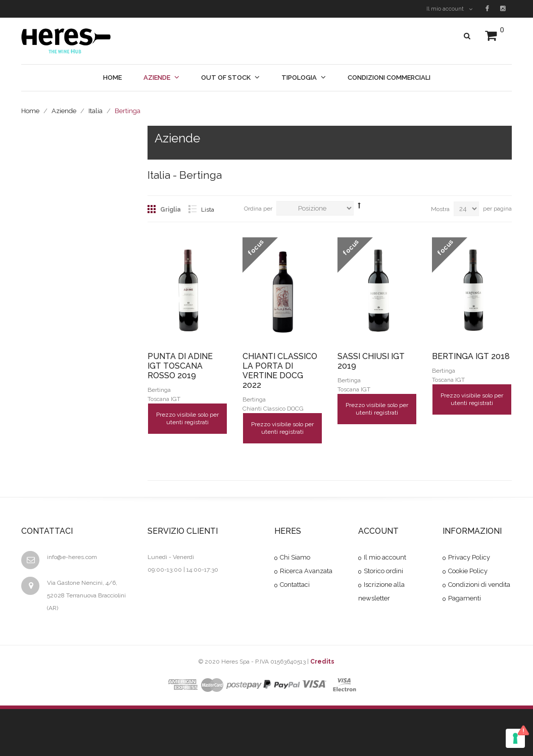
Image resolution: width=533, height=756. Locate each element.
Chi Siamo (295, 557)
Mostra (440, 209)
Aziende (64, 111)
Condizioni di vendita (479, 585)
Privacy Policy (469, 557)
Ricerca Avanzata (306, 571)
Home (30, 111)
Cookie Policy (468, 571)
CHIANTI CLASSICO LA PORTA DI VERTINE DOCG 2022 (280, 371)
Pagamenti (465, 598)
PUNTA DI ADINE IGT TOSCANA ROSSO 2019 (180, 366)
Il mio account (449, 9)
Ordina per (258, 209)
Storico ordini (383, 571)
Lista (208, 210)
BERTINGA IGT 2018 (471, 356)
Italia (95, 111)
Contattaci (295, 585)
